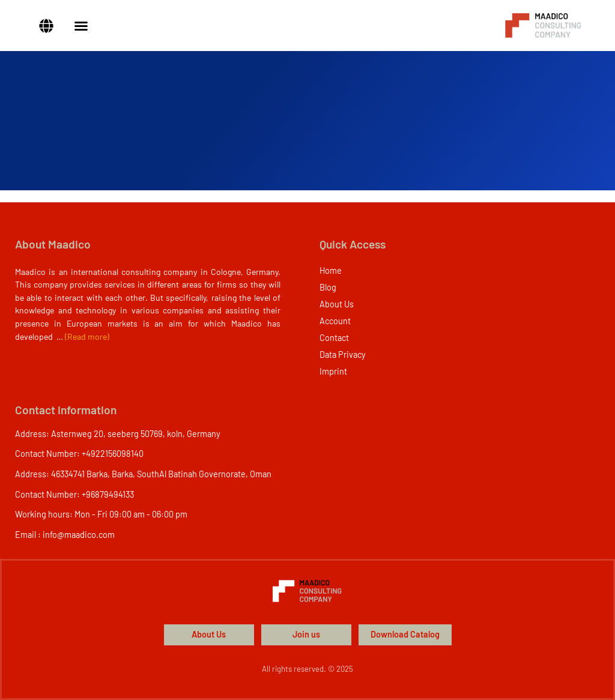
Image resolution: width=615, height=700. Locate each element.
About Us (337, 304)
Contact (334, 338)
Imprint (333, 371)
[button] (46, 26)
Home (331, 270)
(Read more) (87, 336)
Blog (328, 287)
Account (335, 321)
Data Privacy (343, 355)
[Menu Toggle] (81, 26)
